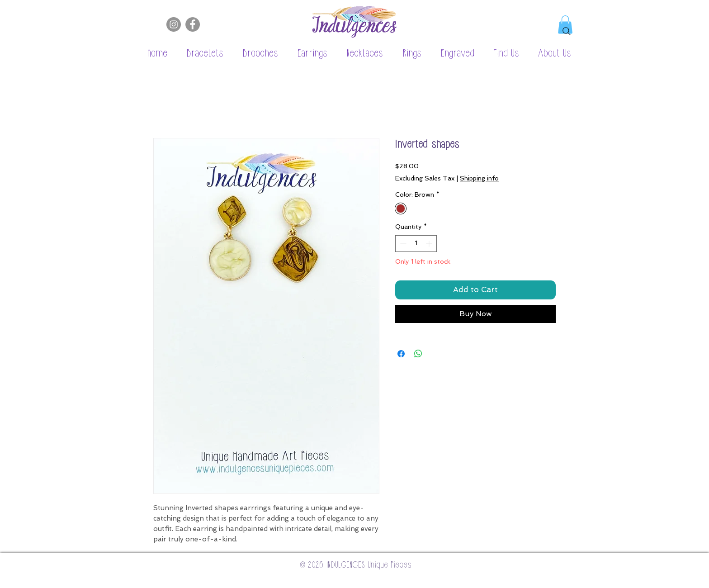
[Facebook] (193, 24)
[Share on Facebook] (401, 354)
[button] (200, 54)
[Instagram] (174, 24)
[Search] (567, 31)
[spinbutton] (416, 244)
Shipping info (479, 178)
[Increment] (430, 244)
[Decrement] (402, 244)
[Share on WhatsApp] (418, 354)
